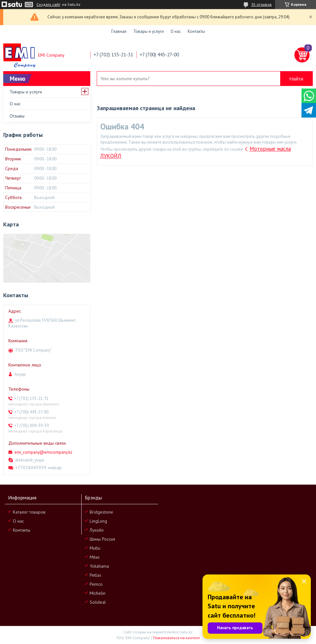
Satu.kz (186, 632)
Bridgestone (101, 512)
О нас (176, 31)
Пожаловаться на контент (177, 638)
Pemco (96, 584)
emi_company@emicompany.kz (43, 452)
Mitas (95, 557)
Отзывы (17, 116)
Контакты (196, 31)
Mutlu (95, 548)
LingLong (98, 521)
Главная (119, 31)
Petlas (95, 575)
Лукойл (97, 530)
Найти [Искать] (296, 79)
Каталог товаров (29, 512)
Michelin (98, 593)
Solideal (98, 602)
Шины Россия (102, 539)
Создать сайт (48, 5)
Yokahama (99, 566)
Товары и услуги (148, 31)
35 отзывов (262, 4)
